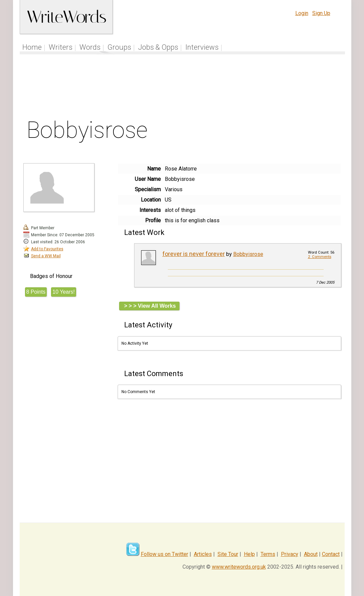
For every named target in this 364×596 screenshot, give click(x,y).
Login (302, 13)
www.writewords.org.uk (239, 567)
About (311, 554)
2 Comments (320, 257)
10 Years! (64, 292)
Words (90, 47)
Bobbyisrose (248, 254)
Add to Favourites (47, 249)
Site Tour (228, 554)
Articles (203, 554)
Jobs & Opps (158, 47)
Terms (268, 554)
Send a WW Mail (46, 256)
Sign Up (321, 13)
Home (32, 47)
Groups (119, 47)
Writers (61, 47)
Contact (331, 554)
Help (249, 554)
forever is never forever (194, 254)
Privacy (290, 554)
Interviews (202, 47)
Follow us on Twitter (164, 554)
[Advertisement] (182, 88)
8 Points (36, 292)
